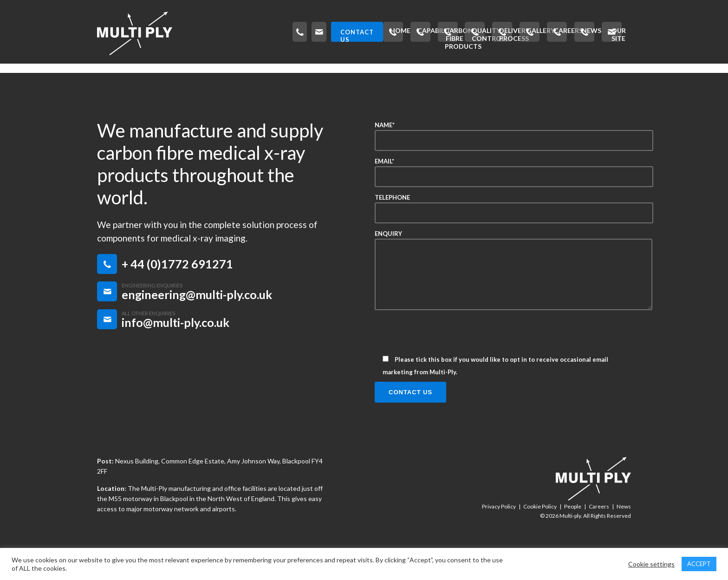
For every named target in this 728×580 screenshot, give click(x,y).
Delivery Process (414, 72)
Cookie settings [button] (651, 564)
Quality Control (333, 72)
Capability (161, 72)
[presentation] (445, 360)
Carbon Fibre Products (241, 72)
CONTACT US (595, 32)
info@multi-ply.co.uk (175, 346)
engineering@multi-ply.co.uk (197, 319)
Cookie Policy (540, 531)
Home (114, 72)
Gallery (478, 72)
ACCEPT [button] (699, 564)
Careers (524, 72)
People (573, 531)
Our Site (609, 72)
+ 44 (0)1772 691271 (177, 288)
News (566, 72)
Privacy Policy (499, 531)
